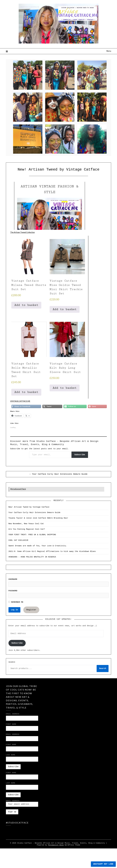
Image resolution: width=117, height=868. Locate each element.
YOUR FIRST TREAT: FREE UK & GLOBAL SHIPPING (32, 535)
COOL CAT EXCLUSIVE (18, 540)
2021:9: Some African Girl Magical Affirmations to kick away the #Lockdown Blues (52, 551)
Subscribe (80, 455)
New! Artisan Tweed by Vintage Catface (29, 507)
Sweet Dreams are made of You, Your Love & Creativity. (38, 546)
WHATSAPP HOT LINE (103, 864)
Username (13, 579)
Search (12, 662)
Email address (13, 734)
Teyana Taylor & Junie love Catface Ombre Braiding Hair (38, 518)
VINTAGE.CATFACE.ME (21, 401)
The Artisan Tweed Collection (23, 232)
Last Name (11, 755)
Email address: (22, 803)
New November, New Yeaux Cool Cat (26, 524)
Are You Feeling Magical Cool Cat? (27, 529)
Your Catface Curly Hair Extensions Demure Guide (34, 513)
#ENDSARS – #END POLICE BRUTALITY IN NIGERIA (32, 557)
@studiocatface (18, 489)
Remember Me (16, 602)
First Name (11, 724)
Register (31, 610)
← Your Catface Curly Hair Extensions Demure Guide (58, 474)
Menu (109, 51)
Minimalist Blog (56, 857)
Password (13, 591)
